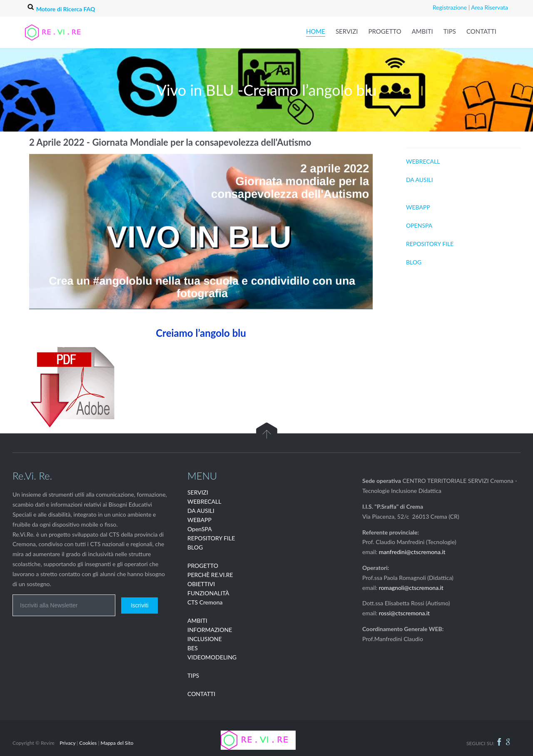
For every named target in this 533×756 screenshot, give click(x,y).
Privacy (67, 743)
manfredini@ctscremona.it (412, 552)
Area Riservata (489, 7)
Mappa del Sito (117, 743)
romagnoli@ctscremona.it (411, 588)
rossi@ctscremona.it (405, 613)
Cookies (88, 743)
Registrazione (450, 7)
